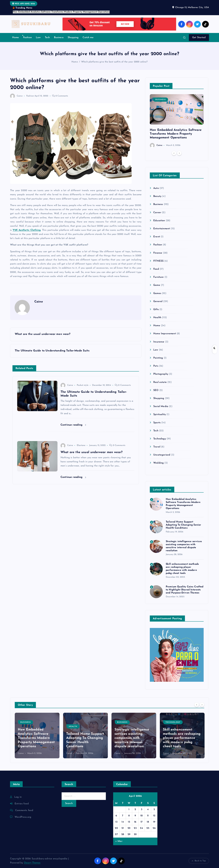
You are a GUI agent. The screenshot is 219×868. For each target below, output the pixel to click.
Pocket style (83, 385)
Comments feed (24, 810)
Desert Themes (32, 863)
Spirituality (160, 414)
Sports (157, 423)
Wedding (158, 463)
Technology (160, 439)
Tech (47, 38)
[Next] (179, 153)
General (158, 301)
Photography (161, 374)
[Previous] (174, 153)
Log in (18, 797)
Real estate (160, 382)
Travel (157, 447)
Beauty (157, 196)
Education (159, 221)
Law (38, 38)
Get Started (199, 38)
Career (157, 213)
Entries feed (22, 804)
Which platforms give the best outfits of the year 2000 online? (114, 62)
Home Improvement (165, 334)
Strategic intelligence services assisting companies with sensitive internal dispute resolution (132, 738)
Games (157, 293)
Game (157, 285)
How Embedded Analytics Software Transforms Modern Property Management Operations (176, 134)
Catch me (88, 38)
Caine (16, 96)
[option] (177, 121)
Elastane (81, 445)
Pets (156, 366)
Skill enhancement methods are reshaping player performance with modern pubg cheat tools (182, 738)
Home (16, 38)
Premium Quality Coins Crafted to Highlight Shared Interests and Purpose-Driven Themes (185, 590)
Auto (156, 188)
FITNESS (158, 261)
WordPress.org (23, 817)
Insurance (159, 342)
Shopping (73, 38)
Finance (158, 253)
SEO (156, 390)
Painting (158, 358)
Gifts (156, 309)
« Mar (119, 841)
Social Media (161, 406)
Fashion (27, 38)
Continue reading (73, 425)
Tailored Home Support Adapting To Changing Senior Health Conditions (183, 525)
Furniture (158, 277)
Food (156, 269)
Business (59, 38)
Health (157, 318)
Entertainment (162, 229)
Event (157, 237)
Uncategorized (162, 455)
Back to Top (199, 861)
